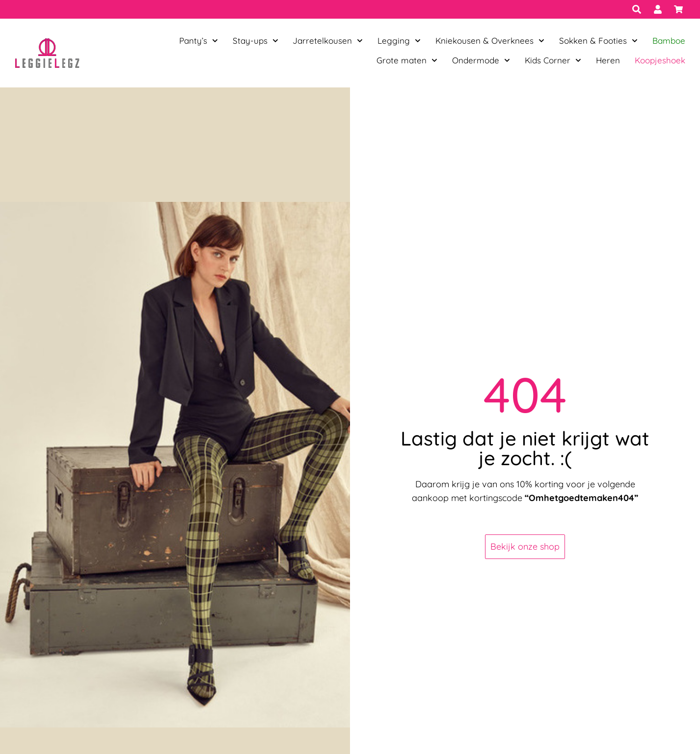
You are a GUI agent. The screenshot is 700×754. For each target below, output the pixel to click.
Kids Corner (553, 60)
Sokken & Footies (598, 41)
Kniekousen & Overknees (490, 41)
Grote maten (407, 60)
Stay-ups (256, 41)
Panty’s (199, 41)
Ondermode (481, 60)
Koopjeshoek (660, 60)
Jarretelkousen (328, 41)
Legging (399, 41)
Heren (608, 60)
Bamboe (669, 41)
